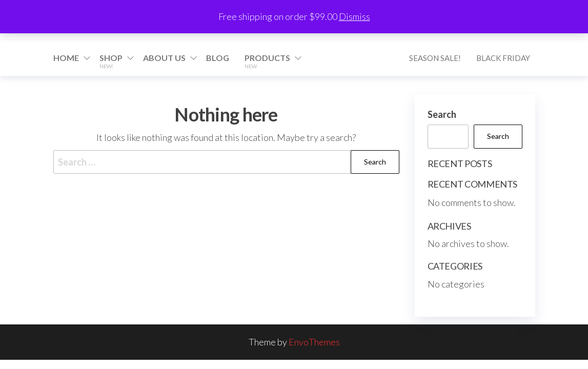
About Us (164, 58)
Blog (218, 58)
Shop (111, 61)
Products (267, 61)
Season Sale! (435, 58)
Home (66, 58)
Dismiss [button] (354, 16)
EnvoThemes (314, 342)
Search (442, 114)
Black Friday (503, 58)
